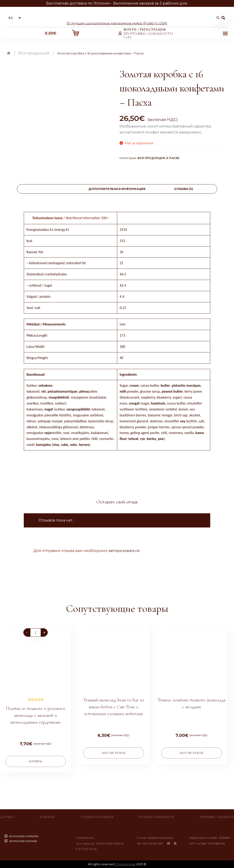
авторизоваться (124, 551)
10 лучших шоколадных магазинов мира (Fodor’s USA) (117, 23)
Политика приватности (157, 817)
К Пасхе (173, 158)
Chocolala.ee (125, 864)
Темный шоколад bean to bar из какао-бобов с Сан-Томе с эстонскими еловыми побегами (114, 707)
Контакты (47, 817)
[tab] (50, 189)
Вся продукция (34, 53)
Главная (9, 53)
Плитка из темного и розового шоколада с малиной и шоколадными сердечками (36, 715)
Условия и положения (97, 817)
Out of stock (114, 753)
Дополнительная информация (117, 189)
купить (35, 761)
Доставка (7, 817)
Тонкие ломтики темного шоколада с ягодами (191, 703)
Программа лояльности (217, 817)
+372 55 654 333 (153, 843)
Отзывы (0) (184, 189)
